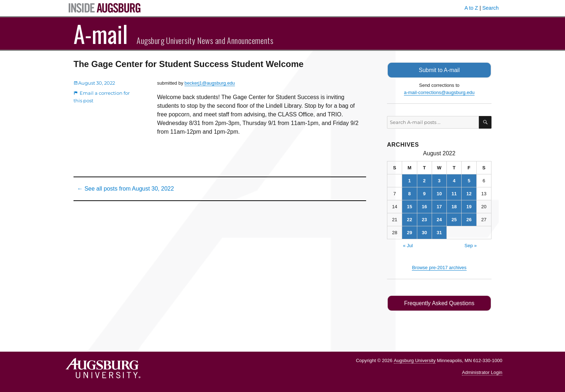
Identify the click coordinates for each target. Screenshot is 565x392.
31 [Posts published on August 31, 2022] (439, 233)
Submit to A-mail (439, 70)
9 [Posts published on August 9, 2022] (424, 194)
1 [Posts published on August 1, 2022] (410, 181)
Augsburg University (415, 360)
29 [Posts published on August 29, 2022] (409, 233)
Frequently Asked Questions (439, 303)
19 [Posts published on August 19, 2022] (469, 207)
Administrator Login (482, 372)
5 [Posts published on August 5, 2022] (469, 181)
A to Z (471, 8)
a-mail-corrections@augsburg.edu (439, 92)
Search (490, 8)
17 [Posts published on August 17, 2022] (439, 207)
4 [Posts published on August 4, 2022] (454, 181)
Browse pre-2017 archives (439, 268)
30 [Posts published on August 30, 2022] (424, 233)
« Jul (408, 246)
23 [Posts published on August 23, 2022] (424, 220)
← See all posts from (126, 189)
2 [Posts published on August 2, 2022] (424, 181)
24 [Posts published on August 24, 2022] (439, 220)
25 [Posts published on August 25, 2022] (454, 220)
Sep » (471, 246)
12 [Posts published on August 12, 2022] (469, 194)
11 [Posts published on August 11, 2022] (454, 194)
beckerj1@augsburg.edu (210, 83)
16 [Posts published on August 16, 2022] (424, 207)
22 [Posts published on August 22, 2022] (409, 220)
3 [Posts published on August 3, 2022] (439, 181)
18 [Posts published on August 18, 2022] (454, 207)
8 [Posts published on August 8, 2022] (410, 194)
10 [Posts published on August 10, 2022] (439, 194)
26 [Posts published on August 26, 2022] (469, 220)
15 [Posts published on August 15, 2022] (409, 207)
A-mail (101, 34)
